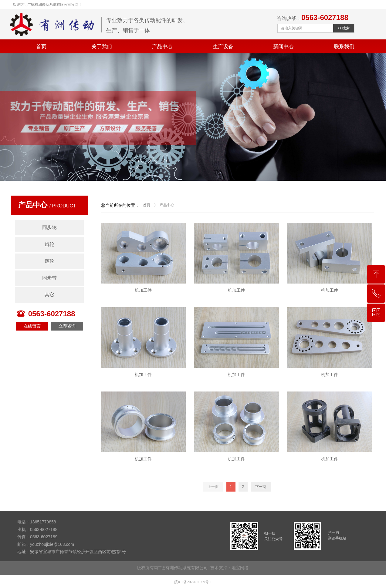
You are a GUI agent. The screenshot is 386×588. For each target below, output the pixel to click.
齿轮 (49, 244)
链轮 (49, 261)
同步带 (49, 278)
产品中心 (167, 205)
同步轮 (49, 227)
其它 (49, 295)
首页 (147, 205)
